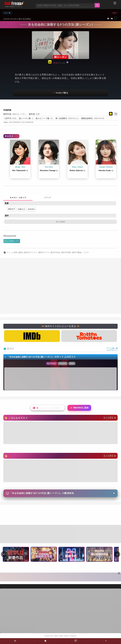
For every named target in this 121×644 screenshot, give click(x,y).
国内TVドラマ (44, 252)
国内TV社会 (55, 252)
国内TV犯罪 (66, 252)
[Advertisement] (60, 286)
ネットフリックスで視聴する (61, 93)
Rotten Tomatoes (70, 636)
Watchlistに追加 (79, 408)
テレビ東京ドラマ (12, 241)
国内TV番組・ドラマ (80, 252)
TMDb (56, 636)
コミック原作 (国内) (15, 252)
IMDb (61, 636)
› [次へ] (117, 554)
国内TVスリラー (31, 252)
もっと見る (110, 418)
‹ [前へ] (4, 554)
